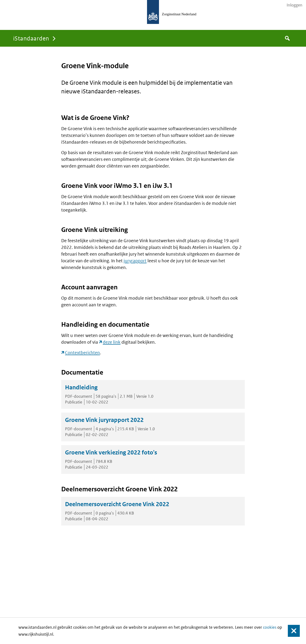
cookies (270, 627)
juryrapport (135, 261)
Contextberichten (82, 353)
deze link (112, 342)
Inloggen (295, 5)
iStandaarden (31, 38)
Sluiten (292, 631)
